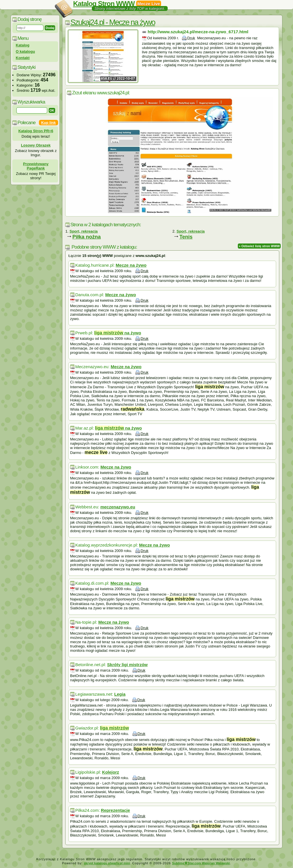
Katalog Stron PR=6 (36, 131)
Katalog (23, 45)
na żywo (118, 333)
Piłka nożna (87, 237)
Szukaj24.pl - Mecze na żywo (113, 22)
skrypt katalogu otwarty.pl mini (107, 863)
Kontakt (23, 58)
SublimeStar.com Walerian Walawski (201, 863)
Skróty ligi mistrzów (127, 665)
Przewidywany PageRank (36, 166)
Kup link (48, 123)
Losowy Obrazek (36, 145)
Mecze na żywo (131, 265)
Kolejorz (111, 772)
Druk (191, 38)
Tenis (186, 237)
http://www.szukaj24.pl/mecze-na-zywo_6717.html (198, 32)
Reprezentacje (116, 810)
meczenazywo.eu (118, 507)
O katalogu (25, 51)
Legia (120, 694)
